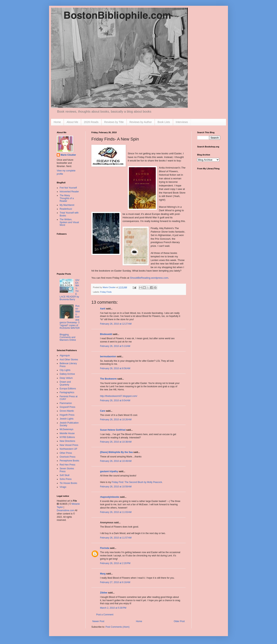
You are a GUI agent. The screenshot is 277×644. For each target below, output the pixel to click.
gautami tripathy (109, 471)
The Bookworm (108, 379)
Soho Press (66, 479)
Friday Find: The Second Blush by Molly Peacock (137, 482)
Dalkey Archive (67, 374)
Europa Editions (68, 389)
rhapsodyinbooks (110, 497)
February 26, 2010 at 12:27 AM (116, 324)
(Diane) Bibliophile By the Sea (116, 452)
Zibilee (104, 593)
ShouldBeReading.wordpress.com (149, 278)
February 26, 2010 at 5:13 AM (115, 346)
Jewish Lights (67, 419)
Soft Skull (65, 475)
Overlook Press (68, 457)
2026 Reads (91, 122)
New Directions (67, 441)
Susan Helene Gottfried (113, 430)
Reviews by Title (114, 122)
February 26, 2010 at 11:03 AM (116, 512)
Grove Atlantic (67, 411)
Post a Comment (105, 615)
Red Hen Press (67, 465)
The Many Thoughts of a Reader (67, 198)
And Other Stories (69, 360)
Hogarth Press (67, 415)
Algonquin (65, 356)
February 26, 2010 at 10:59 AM (116, 487)
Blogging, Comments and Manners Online (68, 337)
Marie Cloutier (68, 155)
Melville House (67, 433)
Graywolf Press (67, 407)
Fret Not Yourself (68, 188)
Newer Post (98, 621)
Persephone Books (69, 461)
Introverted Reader (69, 192)
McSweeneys (66, 429)
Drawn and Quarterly (65, 383)
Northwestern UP (68, 449)
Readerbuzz (66, 209)
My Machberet (67, 205)
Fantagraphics (67, 392)
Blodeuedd (106, 334)
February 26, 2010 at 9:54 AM (115, 401)
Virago (63, 487)
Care (103, 411)
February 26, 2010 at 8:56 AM (115, 368)
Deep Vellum (66, 378)
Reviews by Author (141, 122)
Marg (103, 574)
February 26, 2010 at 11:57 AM (116, 538)
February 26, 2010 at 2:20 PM (115, 563)
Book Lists (164, 122)
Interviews (182, 122)
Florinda (105, 548)
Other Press (66, 453)
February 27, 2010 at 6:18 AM (115, 582)
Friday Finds (106, 292)
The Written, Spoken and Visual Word (69, 222)
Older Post (179, 621)
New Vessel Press (69, 445)
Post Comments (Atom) (117, 627)
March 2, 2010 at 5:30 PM (113, 608)
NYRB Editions (67, 437)
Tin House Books (68, 483)
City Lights (65, 370)
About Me (72, 122)
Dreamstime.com (65, 510)
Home (57, 122)
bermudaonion (108, 356)
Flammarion (66, 403)
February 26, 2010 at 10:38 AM (116, 442)
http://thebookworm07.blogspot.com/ (119, 396)
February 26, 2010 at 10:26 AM (116, 420)
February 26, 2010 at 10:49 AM (116, 461)
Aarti (103, 309)
